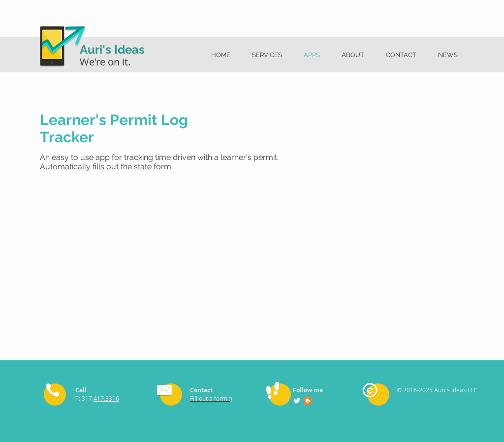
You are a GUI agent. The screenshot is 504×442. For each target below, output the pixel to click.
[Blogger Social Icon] (308, 401)
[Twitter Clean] (297, 401)
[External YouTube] (158, 257)
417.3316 (106, 398)
